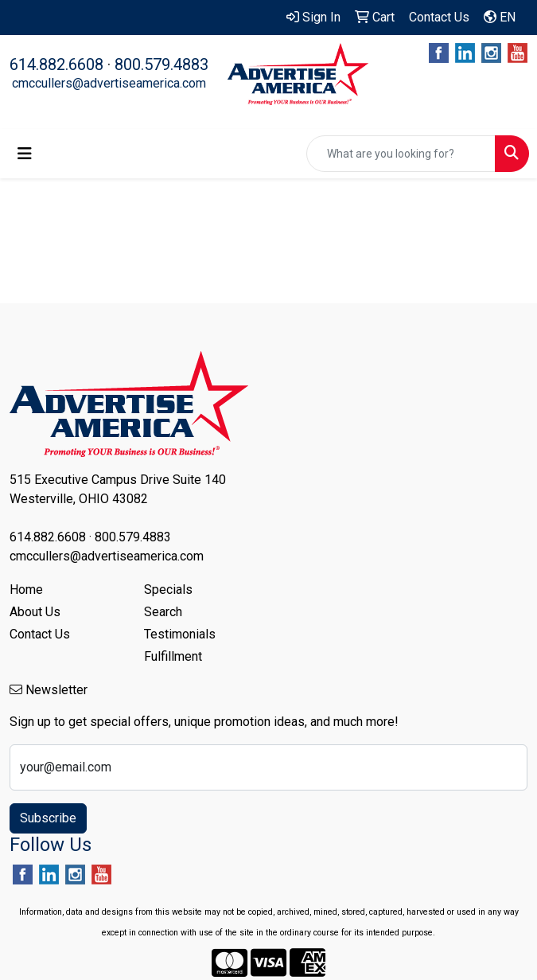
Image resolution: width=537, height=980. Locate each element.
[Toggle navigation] (25, 154)
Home (26, 590)
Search (163, 612)
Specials (168, 590)
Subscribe (48, 818)
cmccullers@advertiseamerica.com (109, 83)
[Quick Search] (401, 154)
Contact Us (40, 634)
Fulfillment (173, 656)
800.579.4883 (161, 64)
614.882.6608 (56, 64)
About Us (35, 612)
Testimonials (180, 634)
